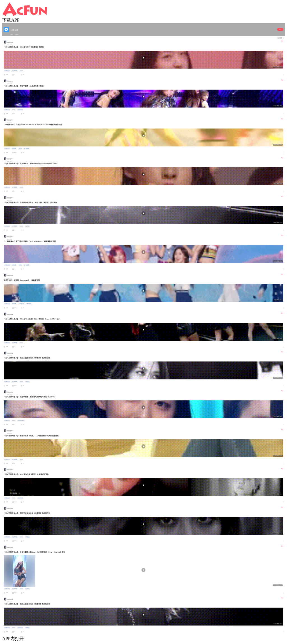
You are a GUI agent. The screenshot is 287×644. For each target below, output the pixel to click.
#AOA (21, 71)
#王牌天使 (15, 71)
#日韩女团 (7, 71)
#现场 (20, 148)
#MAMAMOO (21, 421)
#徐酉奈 (27, 628)
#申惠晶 (27, 537)
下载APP (11, 20)
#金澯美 (27, 382)
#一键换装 (27, 148)
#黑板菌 (14, 148)
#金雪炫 (27, 226)
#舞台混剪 (29, 304)
